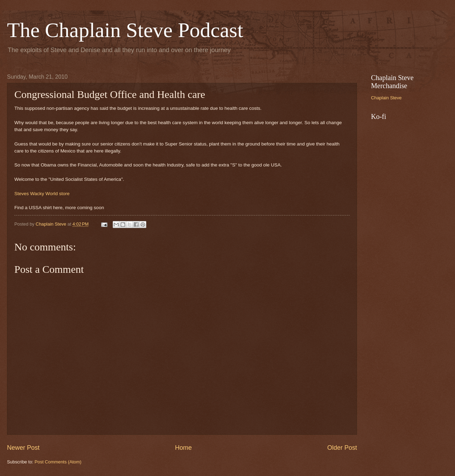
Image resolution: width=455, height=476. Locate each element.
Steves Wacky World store (42, 194)
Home (183, 448)
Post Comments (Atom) (58, 462)
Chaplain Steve (386, 98)
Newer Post (23, 448)
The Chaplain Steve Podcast (125, 30)
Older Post (342, 448)
